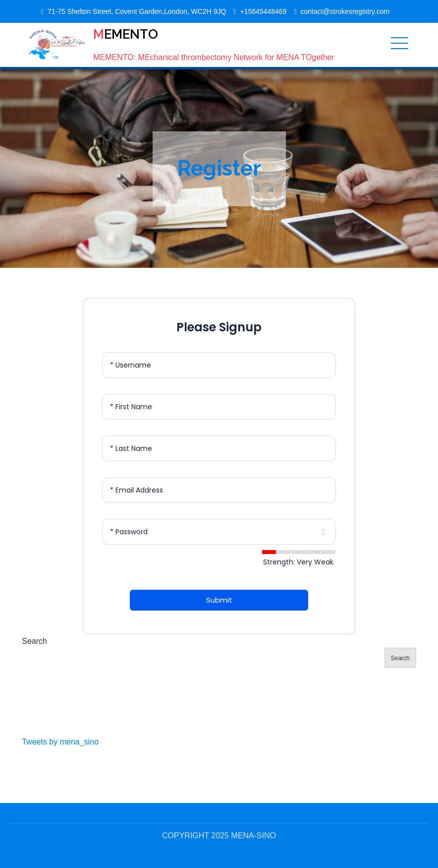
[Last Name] (219, 448)
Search (34, 641)
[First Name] (219, 407)
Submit (219, 600)
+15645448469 (263, 11)
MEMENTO (126, 34)
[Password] (219, 532)
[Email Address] (219, 490)
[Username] (219, 365)
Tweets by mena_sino (60, 742)
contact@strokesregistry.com (345, 11)
